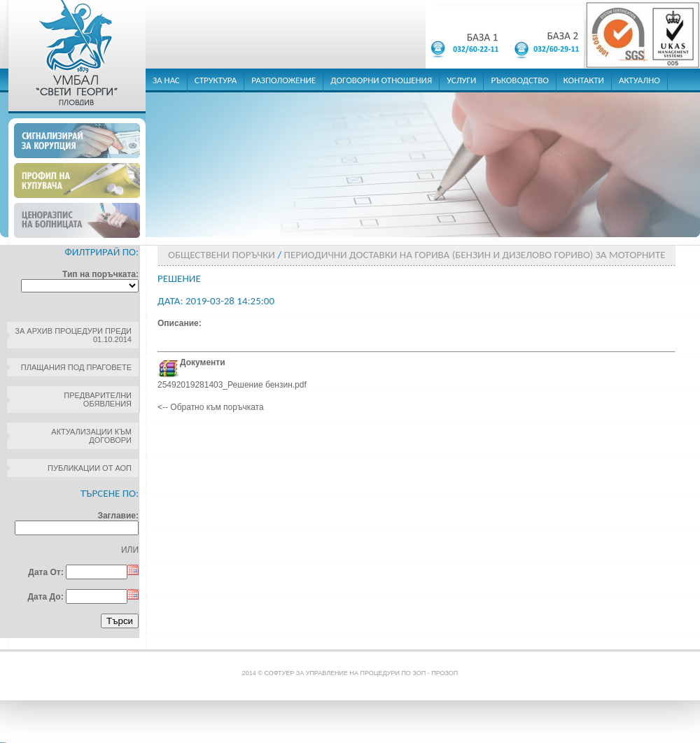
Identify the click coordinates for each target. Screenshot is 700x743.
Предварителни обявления (98, 399)
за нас (166, 80)
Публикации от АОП (90, 468)
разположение (283, 80)
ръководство (519, 80)
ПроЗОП (444, 673)
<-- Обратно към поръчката (211, 407)
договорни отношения (381, 80)
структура (216, 80)
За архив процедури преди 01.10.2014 (73, 335)
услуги (461, 80)
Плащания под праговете (76, 367)
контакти (584, 80)
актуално (639, 80)
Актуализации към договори (91, 436)
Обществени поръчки (222, 255)
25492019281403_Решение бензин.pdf (232, 385)
